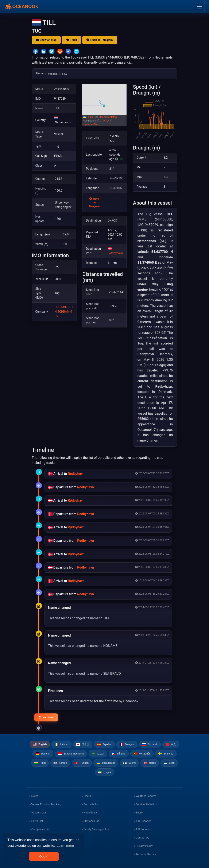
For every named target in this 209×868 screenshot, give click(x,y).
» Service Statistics (145, 804)
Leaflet (89, 117)
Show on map (46, 40)
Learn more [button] (65, 846)
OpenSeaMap (91, 124)
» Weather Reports (145, 796)
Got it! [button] (44, 856)
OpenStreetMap (108, 117)
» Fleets (86, 796)
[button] (105, 105)
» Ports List (36, 821)
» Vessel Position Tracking (45, 804)
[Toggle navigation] (199, 7)
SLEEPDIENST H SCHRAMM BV (64, 312)
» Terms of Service (145, 854)
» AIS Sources (142, 829)
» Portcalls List (91, 804)
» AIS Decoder (142, 821)
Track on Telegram (100, 40)
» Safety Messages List (96, 829)
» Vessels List (38, 813)
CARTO (104, 121)
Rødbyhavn (116, 253)
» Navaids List (90, 813)
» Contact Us (141, 838)
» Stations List (90, 821)
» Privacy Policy (143, 846)
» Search (139, 813)
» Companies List (40, 829)
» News (34, 796)
